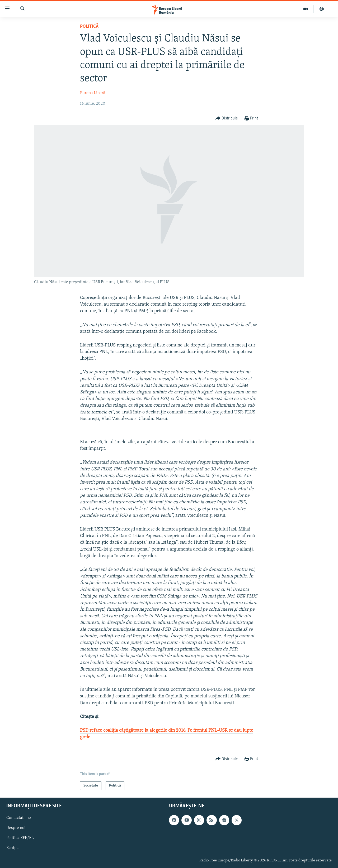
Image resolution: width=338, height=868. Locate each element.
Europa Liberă (93, 93)
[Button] (227, 119)
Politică (89, 26)
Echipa (13, 848)
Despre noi (16, 828)
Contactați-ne (19, 818)
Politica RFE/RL (20, 838)
